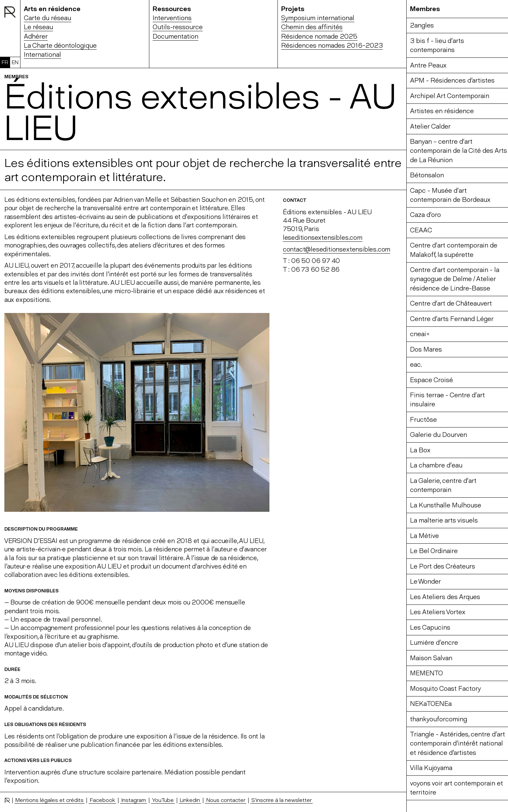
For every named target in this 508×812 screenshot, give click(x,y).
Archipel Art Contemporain (450, 96)
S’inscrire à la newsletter (282, 800)
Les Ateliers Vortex (438, 612)
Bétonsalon (427, 175)
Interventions (172, 18)
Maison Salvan (431, 658)
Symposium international (318, 18)
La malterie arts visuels (444, 520)
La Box (420, 450)
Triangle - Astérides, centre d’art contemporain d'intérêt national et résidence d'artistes (458, 743)
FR (5, 62)
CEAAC (421, 230)
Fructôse (423, 420)
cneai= (420, 334)
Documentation (175, 36)
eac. (416, 365)
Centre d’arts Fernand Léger (452, 319)
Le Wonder (425, 581)
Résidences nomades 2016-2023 (332, 46)
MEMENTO (426, 673)
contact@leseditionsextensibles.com (337, 249)
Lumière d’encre (434, 643)
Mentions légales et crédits (49, 800)
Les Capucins (430, 627)
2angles (422, 25)
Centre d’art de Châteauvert (451, 303)
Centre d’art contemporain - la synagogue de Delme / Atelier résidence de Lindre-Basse (455, 279)
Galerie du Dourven (439, 435)
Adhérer (36, 36)
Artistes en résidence (442, 111)
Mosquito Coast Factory (445, 689)
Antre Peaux (428, 65)
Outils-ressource (178, 27)
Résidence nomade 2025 (319, 36)
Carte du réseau (47, 18)
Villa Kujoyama (431, 768)
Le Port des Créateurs (443, 566)
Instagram (134, 800)
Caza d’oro (425, 215)
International (42, 55)
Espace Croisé (431, 380)
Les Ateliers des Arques (445, 597)
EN (15, 62)
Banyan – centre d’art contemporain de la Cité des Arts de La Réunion (459, 151)
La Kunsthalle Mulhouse (446, 505)
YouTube (163, 800)
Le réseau (38, 27)
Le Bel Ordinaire (434, 551)
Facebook (102, 800)
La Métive (424, 536)
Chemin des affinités (312, 27)
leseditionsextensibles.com (323, 238)
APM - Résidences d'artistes (452, 80)
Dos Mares (426, 349)
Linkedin (190, 800)
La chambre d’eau (436, 465)
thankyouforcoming (439, 719)
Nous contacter (226, 800)
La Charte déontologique (60, 46)
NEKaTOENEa (431, 704)
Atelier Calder (430, 126)
